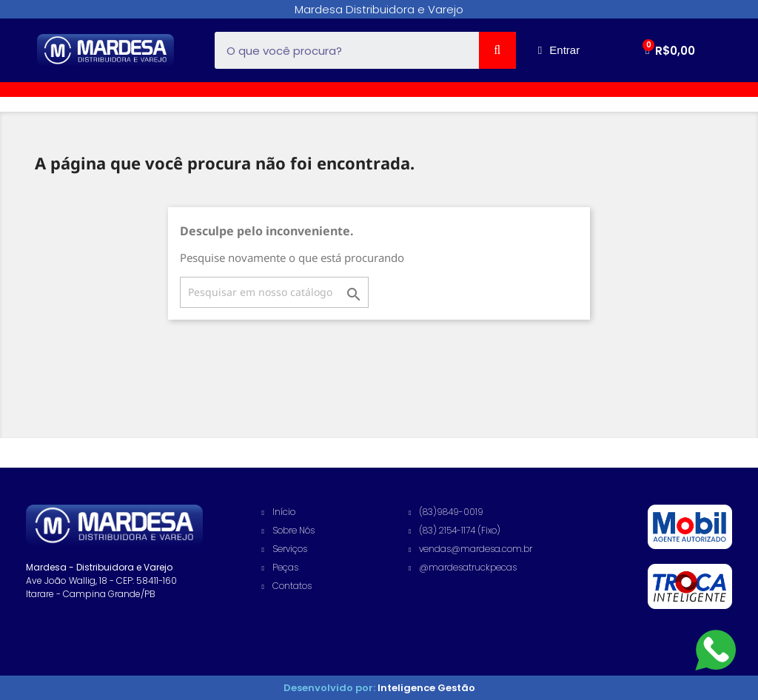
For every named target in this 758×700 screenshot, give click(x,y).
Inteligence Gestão (425, 688)
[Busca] (274, 292)
